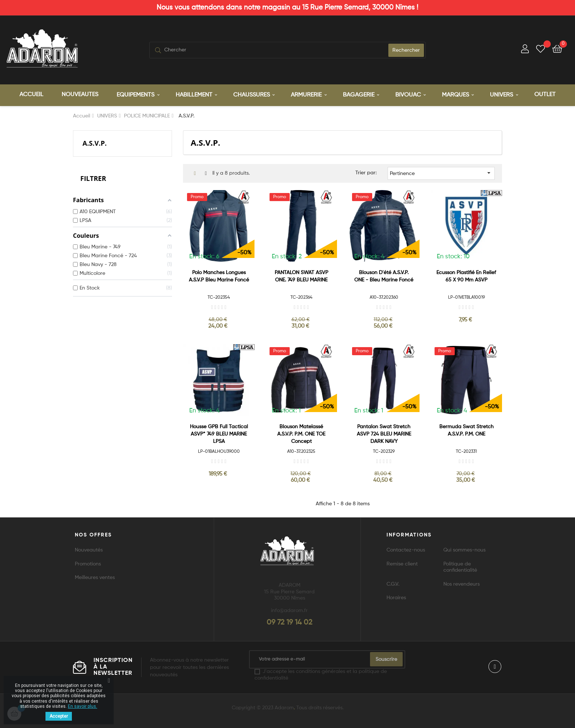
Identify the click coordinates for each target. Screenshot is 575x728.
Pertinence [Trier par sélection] (441, 172)
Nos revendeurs (462, 583)
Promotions (88, 563)
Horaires (396, 597)
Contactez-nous (406, 549)
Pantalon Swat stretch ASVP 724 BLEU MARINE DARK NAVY (384, 433)
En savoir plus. (83, 706)
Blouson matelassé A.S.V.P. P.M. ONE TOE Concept (301, 433)
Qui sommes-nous (464, 549)
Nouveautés (89, 549)
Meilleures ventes (95, 577)
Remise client (402, 563)
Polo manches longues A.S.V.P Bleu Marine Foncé (219, 275)
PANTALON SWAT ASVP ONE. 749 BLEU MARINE (301, 275)
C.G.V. (393, 583)
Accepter (59, 716)
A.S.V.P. (95, 142)
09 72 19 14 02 (290, 622)
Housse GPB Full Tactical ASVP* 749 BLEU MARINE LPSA (219, 433)
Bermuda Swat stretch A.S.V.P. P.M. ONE (466, 429)
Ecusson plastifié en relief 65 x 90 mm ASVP (466, 275)
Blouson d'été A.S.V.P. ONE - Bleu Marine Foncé (384, 275)
